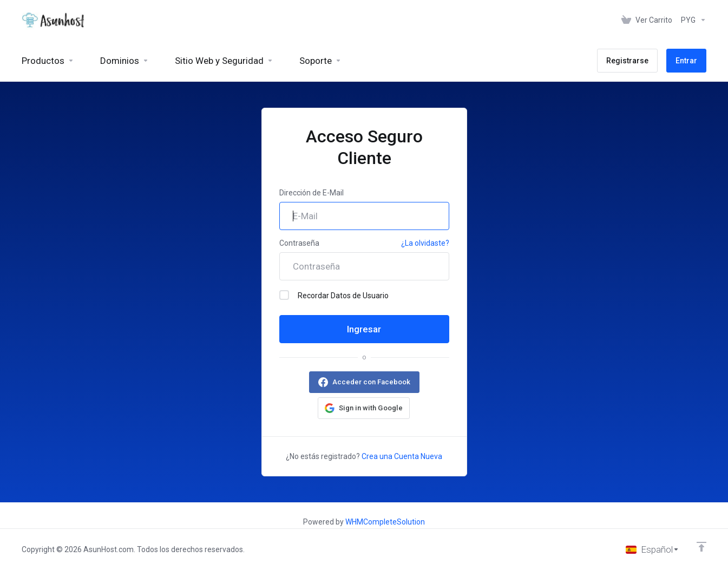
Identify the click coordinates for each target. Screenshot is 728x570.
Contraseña (299, 243)
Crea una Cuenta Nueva (402, 456)
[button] (364, 408)
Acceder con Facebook (371, 382)
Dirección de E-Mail (311, 193)
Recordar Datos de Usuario (334, 295)
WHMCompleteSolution (385, 522)
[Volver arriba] (701, 547)
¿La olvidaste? (425, 243)
